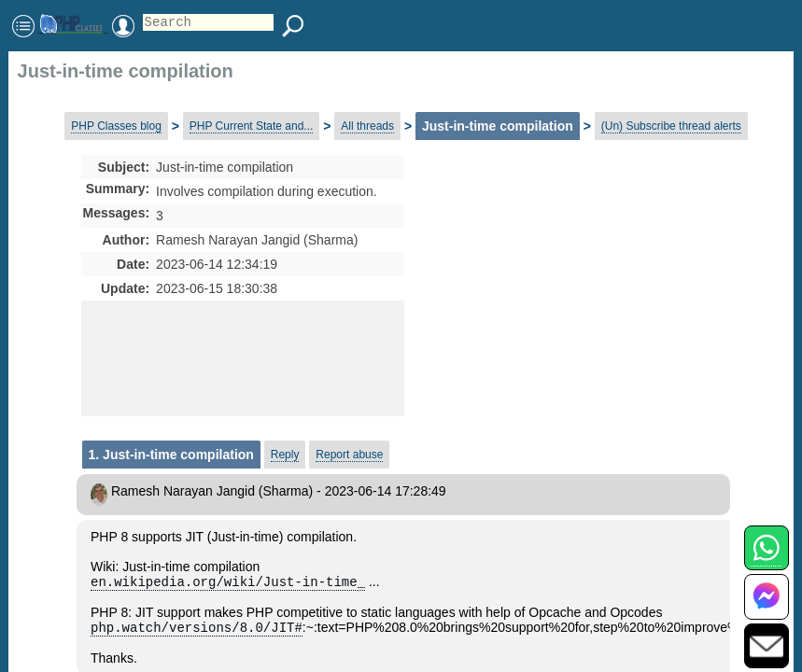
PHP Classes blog (116, 126)
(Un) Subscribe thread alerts (671, 126)
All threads (367, 126)
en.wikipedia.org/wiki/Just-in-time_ (228, 583)
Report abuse (349, 455)
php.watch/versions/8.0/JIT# (197, 630)
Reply (285, 455)
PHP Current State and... (252, 126)
